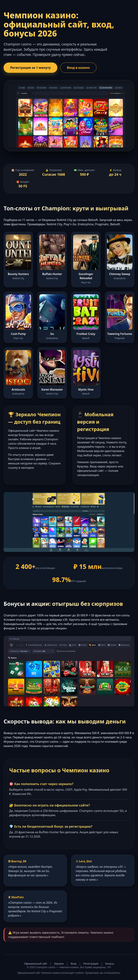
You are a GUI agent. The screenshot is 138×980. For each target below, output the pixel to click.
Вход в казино (78, 68)
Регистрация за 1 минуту (30, 68)
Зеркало (59, 964)
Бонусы (110, 964)
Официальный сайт (36, 964)
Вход (74, 964)
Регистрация (91, 964)
